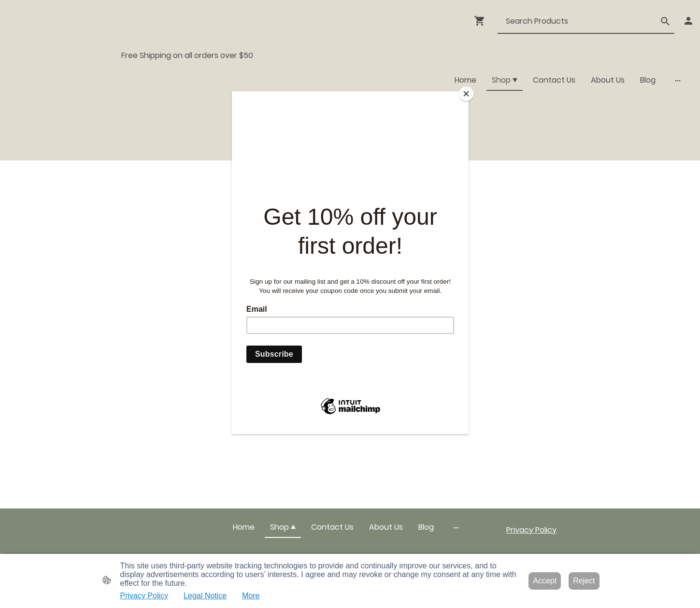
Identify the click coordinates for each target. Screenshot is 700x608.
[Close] (466, 94)
